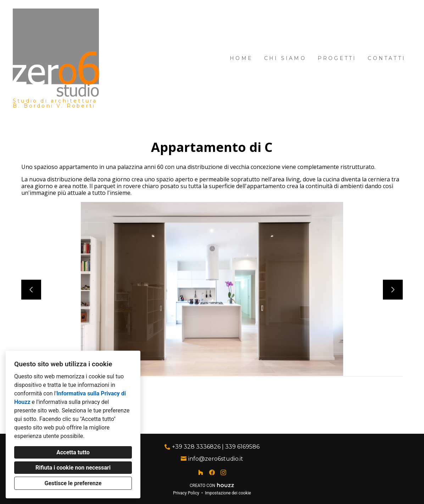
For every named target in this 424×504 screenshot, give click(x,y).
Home (241, 58)
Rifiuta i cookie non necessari (73, 468)
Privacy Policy (186, 493)
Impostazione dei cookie (228, 493)
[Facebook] (212, 472)
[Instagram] (223, 472)
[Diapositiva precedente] (31, 290)
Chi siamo (285, 58)
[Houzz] (201, 472)
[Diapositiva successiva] (393, 290)
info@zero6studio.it (216, 459)
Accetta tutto (73, 452)
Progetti (337, 58)
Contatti (387, 58)
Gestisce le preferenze (73, 483)
